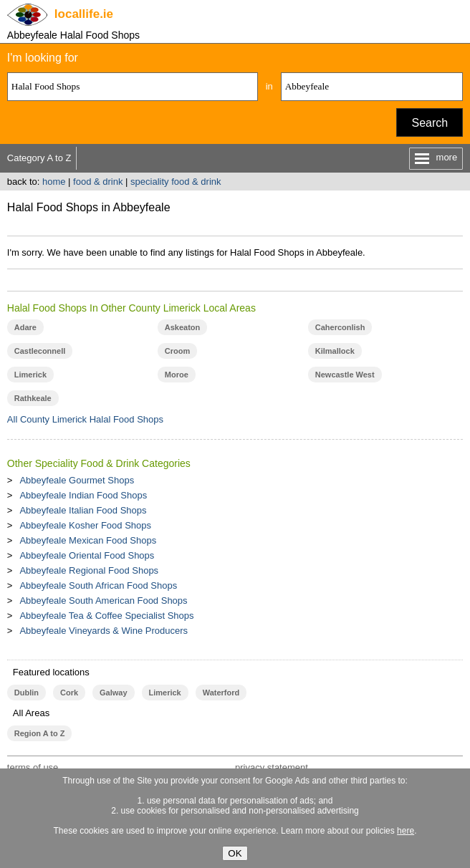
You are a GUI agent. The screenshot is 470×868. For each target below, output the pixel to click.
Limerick (30, 375)
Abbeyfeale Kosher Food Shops (85, 525)
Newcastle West (345, 375)
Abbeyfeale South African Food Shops (98, 585)
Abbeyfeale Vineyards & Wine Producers (104, 631)
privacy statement (272, 767)
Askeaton (182, 327)
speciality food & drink (176, 182)
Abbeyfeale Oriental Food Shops (87, 555)
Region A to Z (40, 733)
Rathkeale (33, 398)
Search (430, 123)
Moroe (177, 375)
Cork (69, 693)
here (406, 831)
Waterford (221, 693)
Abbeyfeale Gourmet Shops (77, 480)
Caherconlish (340, 327)
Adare (25, 327)
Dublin (27, 693)
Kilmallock (335, 351)
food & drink (98, 182)
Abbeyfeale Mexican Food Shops (88, 540)
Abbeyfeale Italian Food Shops (83, 510)
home (54, 182)
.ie (84, 14)
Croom (177, 351)
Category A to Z (39, 158)
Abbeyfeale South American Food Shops (103, 601)
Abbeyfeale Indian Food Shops (83, 495)
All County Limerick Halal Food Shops (85, 419)
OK (235, 853)
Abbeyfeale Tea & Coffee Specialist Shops (106, 616)
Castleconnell (40, 351)
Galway (113, 693)
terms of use (33, 767)
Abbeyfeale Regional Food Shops (89, 570)
